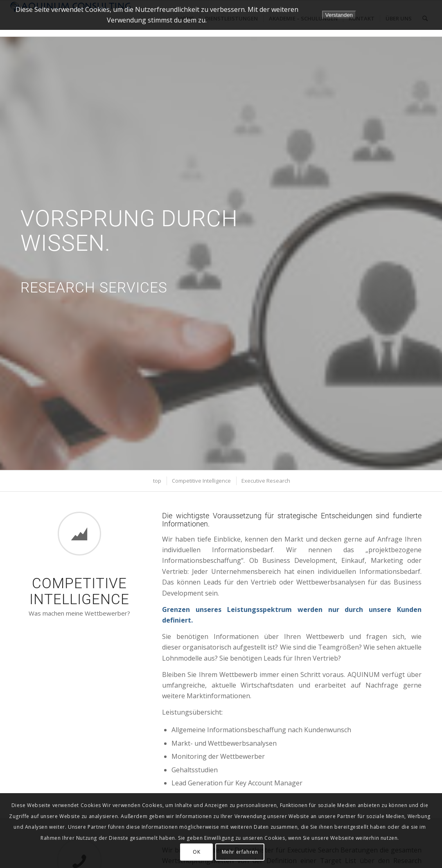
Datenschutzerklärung (403, 15)
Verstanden (339, 15)
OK (196, 852)
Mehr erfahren (240, 852)
